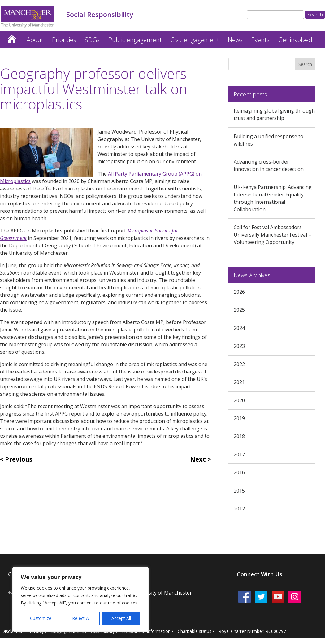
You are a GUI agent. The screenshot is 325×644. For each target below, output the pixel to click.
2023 (239, 346)
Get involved (295, 40)
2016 (239, 472)
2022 (239, 364)
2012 (239, 509)
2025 (239, 310)
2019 (239, 418)
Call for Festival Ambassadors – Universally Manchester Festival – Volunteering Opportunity (272, 235)
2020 (239, 400)
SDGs (92, 40)
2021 (239, 382)
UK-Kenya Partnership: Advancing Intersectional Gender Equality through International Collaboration (273, 198)
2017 (239, 454)
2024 (239, 328)
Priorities (64, 40)
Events (260, 40)
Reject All (81, 618)
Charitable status (195, 631)
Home (12, 37)
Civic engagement (195, 40)
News (235, 40)
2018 (239, 436)
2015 (239, 491)
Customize (41, 618)
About (35, 40)
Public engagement (135, 40)
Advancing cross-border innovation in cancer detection (269, 165)
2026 (239, 292)
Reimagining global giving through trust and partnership (274, 114)
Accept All (121, 618)
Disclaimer (12, 631)
